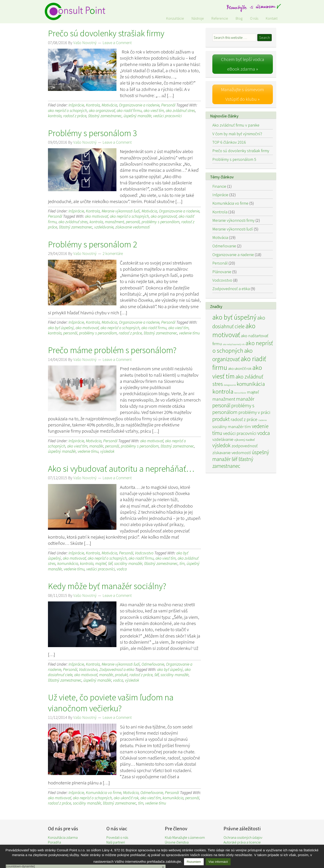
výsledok (107, 451)
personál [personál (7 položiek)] (221, 405)
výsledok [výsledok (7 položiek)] (221, 445)
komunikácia (68, 563)
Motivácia (109, 105)
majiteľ (101, 563)
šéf (110, 563)
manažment (114, 222)
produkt (121, 675)
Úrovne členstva (177, 842)
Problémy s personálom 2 (92, 244)
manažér (96, 446)
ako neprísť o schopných (67, 110)
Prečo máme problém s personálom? (112, 350)
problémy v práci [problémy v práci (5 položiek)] (254, 412)
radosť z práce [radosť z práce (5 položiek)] (244, 419)
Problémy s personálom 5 (234, 159)
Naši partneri (116, 842)
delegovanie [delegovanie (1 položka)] (230, 385)
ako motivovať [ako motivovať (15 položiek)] (234, 330)
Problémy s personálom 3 (92, 133)
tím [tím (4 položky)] (248, 426)
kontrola (55, 116)
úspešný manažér (137, 116)
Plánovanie (222, 271)
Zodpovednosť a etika (117, 669)
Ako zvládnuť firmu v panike (236, 125)
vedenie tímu (189, 333)
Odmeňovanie (153, 664)
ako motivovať (96, 216)
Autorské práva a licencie (242, 842)
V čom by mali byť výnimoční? (237, 133)
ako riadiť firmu (129, 110)
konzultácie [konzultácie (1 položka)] (240, 392)
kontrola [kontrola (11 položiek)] (223, 391)
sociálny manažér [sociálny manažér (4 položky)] (228, 426)
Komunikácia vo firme (104, 793)
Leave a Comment (117, 43)
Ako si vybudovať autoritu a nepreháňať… (121, 469)
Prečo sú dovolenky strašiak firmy (106, 33)
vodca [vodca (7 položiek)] (264, 432)
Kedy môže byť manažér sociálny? (107, 586)
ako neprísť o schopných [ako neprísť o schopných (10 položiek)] (243, 346)
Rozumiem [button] (194, 862)
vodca (122, 569)
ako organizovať (102, 110)
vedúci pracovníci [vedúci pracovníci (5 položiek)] (240, 433)
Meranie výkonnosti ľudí (121, 211)
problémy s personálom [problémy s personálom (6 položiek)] (233, 408)
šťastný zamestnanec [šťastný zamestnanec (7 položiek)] (233, 462)
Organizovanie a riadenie (139, 105)
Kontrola (93, 105)
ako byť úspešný (61, 328)
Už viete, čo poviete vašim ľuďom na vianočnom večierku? (111, 703)
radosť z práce (75, 116)
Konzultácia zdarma (63, 837)
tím (182, 563)
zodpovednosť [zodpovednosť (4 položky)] (245, 445)
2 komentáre (113, 253)
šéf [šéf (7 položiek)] (234, 459)
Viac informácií (218, 862)
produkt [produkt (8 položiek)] (221, 419)
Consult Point (78, 11)
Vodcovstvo (144, 553)
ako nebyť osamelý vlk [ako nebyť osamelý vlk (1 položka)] (234, 344)
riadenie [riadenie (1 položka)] (262, 420)
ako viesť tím (154, 110)
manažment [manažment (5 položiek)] (224, 398)
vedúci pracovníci (167, 116)
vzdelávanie (104, 227)
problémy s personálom (161, 222)
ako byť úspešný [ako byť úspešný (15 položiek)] (234, 317)
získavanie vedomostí (133, 227)
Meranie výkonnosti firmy (233, 220)
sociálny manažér (128, 563)
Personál (168, 105)
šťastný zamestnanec (105, 116)
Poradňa (54, 842)
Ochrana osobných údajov (243, 837)
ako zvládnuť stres (180, 110)
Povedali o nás (117, 837)
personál (133, 222)
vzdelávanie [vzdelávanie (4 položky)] (223, 439)
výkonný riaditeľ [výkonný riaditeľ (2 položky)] (244, 439)
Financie (219, 186)
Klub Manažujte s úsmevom (185, 837)
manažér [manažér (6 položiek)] (245, 398)
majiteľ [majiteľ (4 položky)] (253, 391)
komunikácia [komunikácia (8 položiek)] (251, 383)
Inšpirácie (76, 105)
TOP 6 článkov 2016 (229, 142)
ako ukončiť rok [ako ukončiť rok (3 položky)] (240, 368)
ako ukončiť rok (126, 798)
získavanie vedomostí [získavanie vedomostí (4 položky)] (232, 452)
